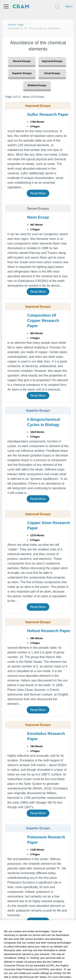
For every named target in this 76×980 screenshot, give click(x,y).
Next (11, 948)
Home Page (16, 25)
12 (53, 941)
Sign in (69, 6)
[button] (6, 6)
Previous (11, 935)
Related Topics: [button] (43, 956)
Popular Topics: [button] (43, 965)
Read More (38, 193)
